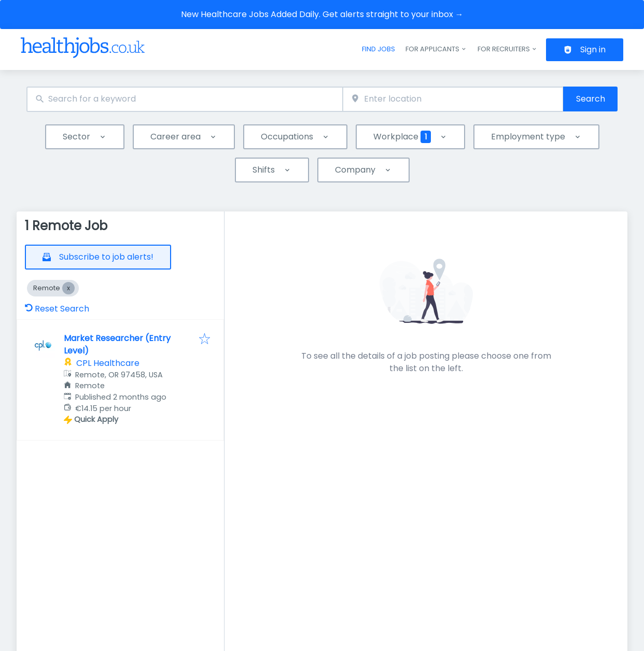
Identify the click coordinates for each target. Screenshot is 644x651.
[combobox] (185, 99)
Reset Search (57, 309)
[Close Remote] (68, 288)
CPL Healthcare (108, 363)
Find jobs (379, 49)
